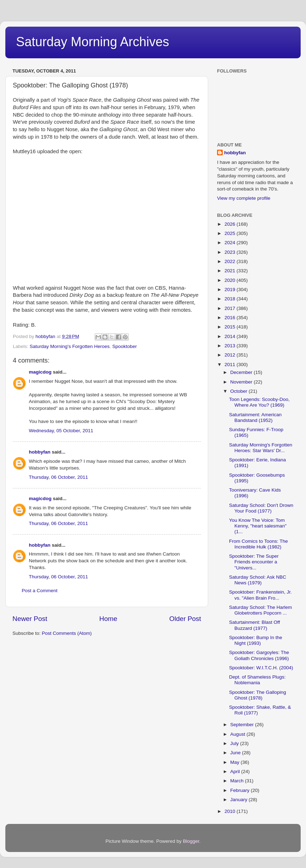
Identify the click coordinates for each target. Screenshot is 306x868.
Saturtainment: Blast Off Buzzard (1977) (255, 625)
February (241, 790)
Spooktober (125, 346)
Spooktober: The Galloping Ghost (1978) (258, 695)
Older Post (185, 619)
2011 (231, 365)
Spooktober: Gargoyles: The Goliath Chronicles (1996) (259, 655)
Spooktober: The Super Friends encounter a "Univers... (254, 562)
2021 (231, 271)
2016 (231, 318)
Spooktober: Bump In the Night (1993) (256, 640)
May (235, 762)
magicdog (40, 372)
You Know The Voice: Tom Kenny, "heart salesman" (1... (258, 526)
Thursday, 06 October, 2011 (58, 477)
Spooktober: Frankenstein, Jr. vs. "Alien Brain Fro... (260, 595)
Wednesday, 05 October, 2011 (61, 431)
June (236, 753)
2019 (231, 290)
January (239, 800)
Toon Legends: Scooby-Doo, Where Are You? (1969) (259, 402)
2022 (231, 261)
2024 (231, 243)
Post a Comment (40, 591)
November (242, 382)
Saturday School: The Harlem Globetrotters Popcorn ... (261, 610)
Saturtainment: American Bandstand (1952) (255, 417)
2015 (231, 327)
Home (108, 619)
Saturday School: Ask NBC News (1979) (258, 580)
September (243, 725)
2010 (231, 811)
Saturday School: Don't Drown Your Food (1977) (261, 508)
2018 (231, 299)
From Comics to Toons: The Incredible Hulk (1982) (258, 544)
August (238, 734)
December (242, 372)
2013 (231, 346)
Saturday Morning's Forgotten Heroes (70, 346)
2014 (231, 336)
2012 (231, 355)
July (235, 743)
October (239, 391)
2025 (231, 233)
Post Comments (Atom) (67, 633)
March (238, 781)
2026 (231, 224)
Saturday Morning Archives (93, 42)
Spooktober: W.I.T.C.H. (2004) (261, 668)
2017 (231, 308)
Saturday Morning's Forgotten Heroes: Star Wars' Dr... (261, 448)
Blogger (191, 841)
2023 (231, 252)
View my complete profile (244, 198)
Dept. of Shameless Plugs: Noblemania (257, 680)
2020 (231, 280)
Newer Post (30, 619)
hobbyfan (40, 452)
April (236, 771)
